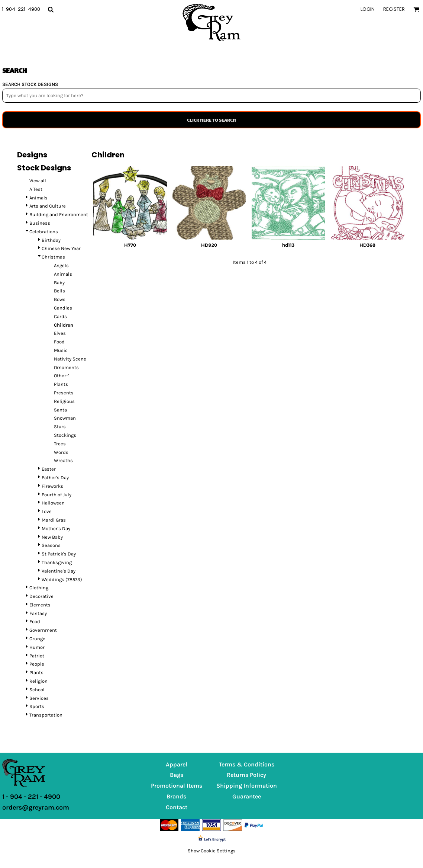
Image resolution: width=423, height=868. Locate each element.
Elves (60, 333)
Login (368, 9)
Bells (59, 291)
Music (61, 350)
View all (38, 181)
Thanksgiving (57, 562)
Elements (40, 605)
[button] (51, 9)
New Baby (52, 537)
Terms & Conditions (247, 764)
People (37, 664)
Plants (61, 384)
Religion (38, 681)
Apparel (177, 764)
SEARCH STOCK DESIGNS (30, 84)
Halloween (53, 503)
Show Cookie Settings (212, 851)
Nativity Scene (70, 359)
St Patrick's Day (59, 554)
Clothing (39, 588)
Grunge (37, 639)
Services (39, 698)
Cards (60, 316)
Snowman (65, 418)
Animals (38, 198)
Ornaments (66, 367)
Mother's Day (56, 529)
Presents (64, 393)
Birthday (51, 240)
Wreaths (63, 460)
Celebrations (44, 232)
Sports (37, 706)
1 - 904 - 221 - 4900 (31, 797)
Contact (177, 807)
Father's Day (55, 478)
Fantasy (38, 613)
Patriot (37, 656)
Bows (60, 299)
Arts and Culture (48, 206)
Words (61, 452)
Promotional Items (177, 786)
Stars (60, 427)
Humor (37, 647)
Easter (49, 469)
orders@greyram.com (36, 807)
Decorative (41, 596)
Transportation (46, 715)
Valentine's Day (59, 571)
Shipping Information (247, 786)
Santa (60, 410)
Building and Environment (59, 214)
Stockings (65, 435)
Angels (61, 265)
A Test (36, 189)
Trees (60, 444)
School (37, 690)
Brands (176, 796)
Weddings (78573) (62, 579)
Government (43, 630)
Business (40, 223)
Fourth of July (56, 495)
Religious (64, 401)
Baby (59, 283)
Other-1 (62, 376)
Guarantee (247, 796)
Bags (177, 775)
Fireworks (52, 486)
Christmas (53, 257)
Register (394, 9)
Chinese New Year (61, 248)
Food (59, 342)
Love (47, 511)
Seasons (51, 545)
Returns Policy (246, 775)
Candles (63, 308)
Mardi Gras (54, 520)
